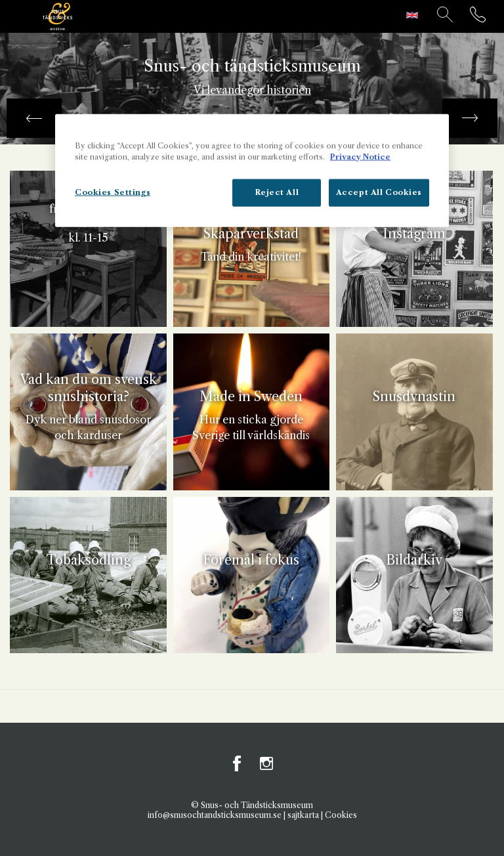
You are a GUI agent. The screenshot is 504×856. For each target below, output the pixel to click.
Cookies (341, 815)
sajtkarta (303, 815)
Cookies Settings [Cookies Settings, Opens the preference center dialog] (113, 192)
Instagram (266, 763)
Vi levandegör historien (252, 90)
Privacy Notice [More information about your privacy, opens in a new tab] (360, 156)
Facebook (238, 763)
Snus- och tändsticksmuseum (252, 66)
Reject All (277, 192)
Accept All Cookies (379, 192)
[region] (252, 170)
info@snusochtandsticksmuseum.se (215, 815)
